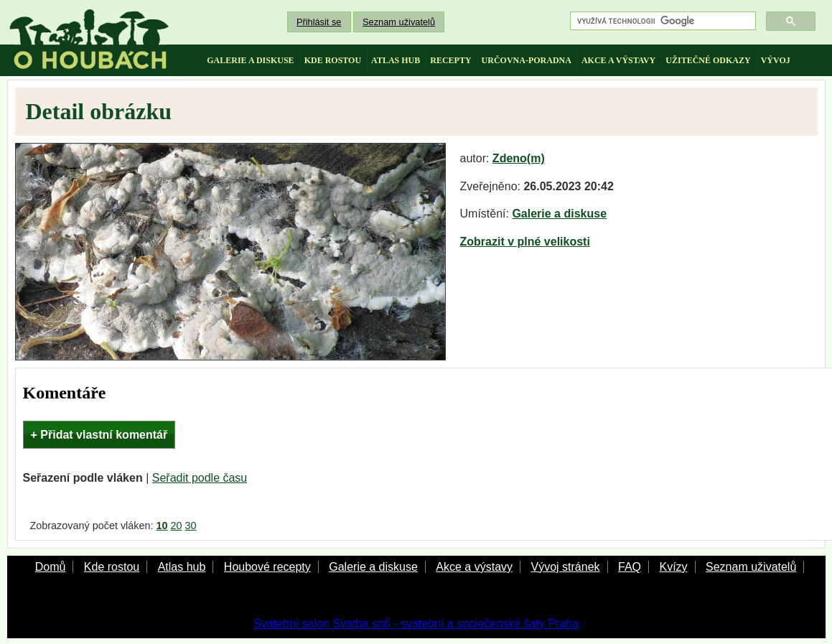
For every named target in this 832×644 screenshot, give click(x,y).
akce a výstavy (618, 60)
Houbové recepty (267, 567)
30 (191, 526)
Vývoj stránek (565, 567)
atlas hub (396, 60)
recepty (450, 60)
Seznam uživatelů (399, 22)
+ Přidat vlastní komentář (99, 435)
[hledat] (662, 21)
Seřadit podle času (200, 478)
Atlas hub (182, 567)
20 (177, 526)
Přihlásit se (319, 22)
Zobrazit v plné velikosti (525, 242)
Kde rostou (112, 567)
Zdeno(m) (519, 158)
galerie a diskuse (250, 60)
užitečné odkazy (708, 60)
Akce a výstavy (474, 567)
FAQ (630, 567)
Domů (51, 567)
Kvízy (673, 567)
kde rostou (333, 60)
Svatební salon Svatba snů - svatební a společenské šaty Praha (416, 624)
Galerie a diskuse (559, 214)
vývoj (776, 60)
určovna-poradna (527, 60)
